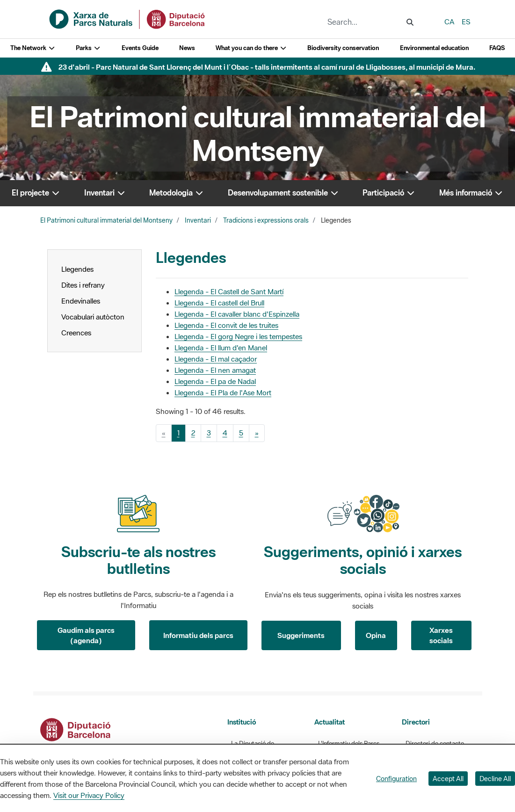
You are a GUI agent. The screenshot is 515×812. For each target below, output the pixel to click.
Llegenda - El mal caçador (216, 359)
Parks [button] (88, 48)
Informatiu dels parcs (198, 635)
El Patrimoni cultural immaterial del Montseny (106, 220)
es (466, 22)
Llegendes (77, 269)
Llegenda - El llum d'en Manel (221, 348)
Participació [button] (389, 193)
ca (449, 22)
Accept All (448, 779)
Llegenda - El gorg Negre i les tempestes (238, 336)
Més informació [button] (471, 193)
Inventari (198, 220)
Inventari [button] (105, 193)
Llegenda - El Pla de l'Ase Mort (223, 392)
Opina (376, 635)
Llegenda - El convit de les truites (226, 325)
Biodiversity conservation (343, 48)
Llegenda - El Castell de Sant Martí (229, 291)
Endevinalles (81, 301)
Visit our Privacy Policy (89, 795)
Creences (76, 333)
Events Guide (140, 48)
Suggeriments (301, 635)
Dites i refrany (83, 285)
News (187, 48)
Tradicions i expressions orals (266, 220)
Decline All (495, 779)
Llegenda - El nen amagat (215, 370)
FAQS (497, 48)
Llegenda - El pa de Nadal (215, 381)
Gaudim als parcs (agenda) (86, 635)
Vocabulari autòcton (93, 317)
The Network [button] (33, 48)
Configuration (396, 779)
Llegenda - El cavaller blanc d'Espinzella (237, 314)
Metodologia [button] (177, 193)
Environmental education (434, 48)
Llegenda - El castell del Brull (219, 303)
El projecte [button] (36, 193)
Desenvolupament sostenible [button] (283, 193)
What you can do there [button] (251, 48)
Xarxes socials (441, 635)
